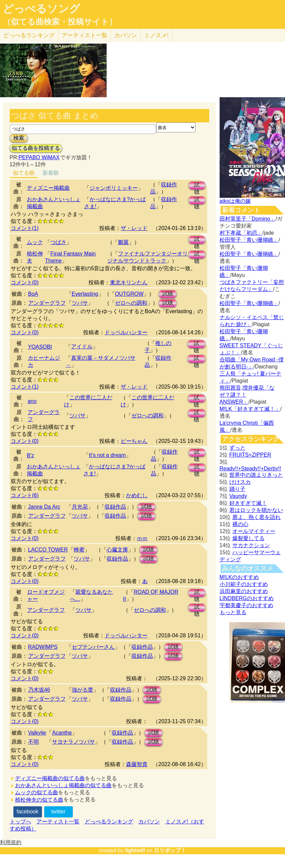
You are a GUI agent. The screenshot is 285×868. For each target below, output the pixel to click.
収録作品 (115, 507)
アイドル (82, 346)
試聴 (197, 186)
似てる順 (24, 173)
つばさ (58, 242)
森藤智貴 (137, 764)
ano (32, 401)
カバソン (126, 35)
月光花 (80, 507)
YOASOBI (40, 347)
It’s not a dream (107, 455)
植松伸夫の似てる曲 (39, 800)
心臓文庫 (117, 550)
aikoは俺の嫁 (235, 201)
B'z (31, 455)
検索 (19, 138)
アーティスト (84, 35)
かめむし (137, 495)
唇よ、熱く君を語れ (256, 517)
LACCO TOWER (48, 550)
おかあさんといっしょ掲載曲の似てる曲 (63, 785)
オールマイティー (254, 531)
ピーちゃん (134, 441)
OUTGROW (129, 294)
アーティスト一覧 (58, 822)
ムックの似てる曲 (37, 792)
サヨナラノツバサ (73, 742)
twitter (59, 812)
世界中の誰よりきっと (256, 475)
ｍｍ (142, 538)
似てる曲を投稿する (36, 148)
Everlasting (85, 294)
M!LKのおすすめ (239, 577)
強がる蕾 (82, 690)
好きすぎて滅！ (248, 503)
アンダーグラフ (47, 303)
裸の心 (240, 524)
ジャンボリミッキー (114, 188)
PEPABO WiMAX (39, 157)
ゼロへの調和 (131, 303)
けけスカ (240, 482)
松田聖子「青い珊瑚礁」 (249, 240)
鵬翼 (123, 242)
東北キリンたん (129, 282)
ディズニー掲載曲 (48, 188)
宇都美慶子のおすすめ (246, 605)
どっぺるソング (41, 9)
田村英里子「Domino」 (248, 219)
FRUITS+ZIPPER (250, 455)
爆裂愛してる (248, 538)
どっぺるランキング (109, 822)
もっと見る (233, 612)
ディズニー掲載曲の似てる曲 (50, 778)
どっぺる (29, 35)
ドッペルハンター (126, 332)
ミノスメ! (156, 35)
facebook (28, 812)
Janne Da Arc (44, 507)
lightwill (135, 850)
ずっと (237, 448)
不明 (34, 742)
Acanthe (62, 733)
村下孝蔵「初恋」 (241, 233)
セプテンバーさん (93, 647)
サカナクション (251, 545)
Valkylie (37, 733)
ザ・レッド (134, 228)
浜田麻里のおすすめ (244, 591)
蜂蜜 (79, 550)
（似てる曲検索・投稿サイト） (60, 22)
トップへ (20, 822)
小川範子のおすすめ (244, 584)
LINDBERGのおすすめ (247, 598)
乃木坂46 (39, 690)
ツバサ (80, 303)
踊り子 (237, 489)
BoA (33, 294)
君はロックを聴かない (256, 510)
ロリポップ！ (170, 850)
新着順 (51, 173)
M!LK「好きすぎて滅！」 (250, 409)
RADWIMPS (43, 647)
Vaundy (238, 496)
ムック (35, 242)
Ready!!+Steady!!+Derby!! (250, 469)
